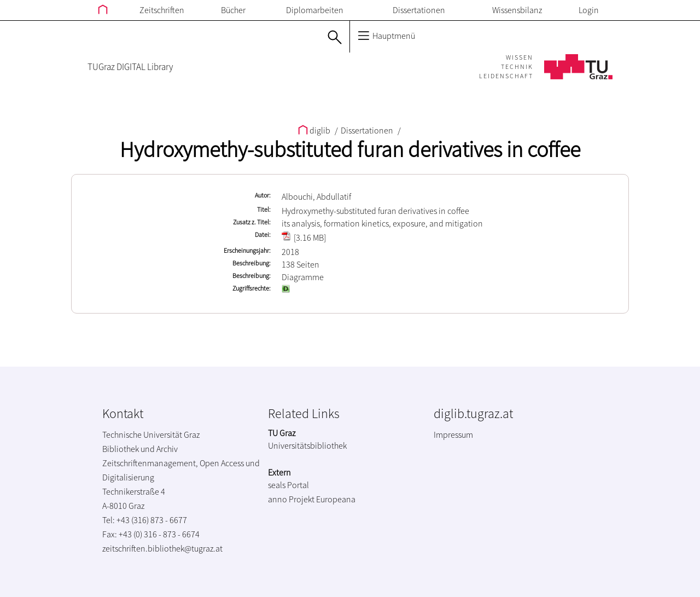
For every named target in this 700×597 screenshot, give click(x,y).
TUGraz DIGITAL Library (130, 67)
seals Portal (288, 485)
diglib (315, 130)
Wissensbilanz (517, 10)
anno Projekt (291, 499)
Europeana (336, 499)
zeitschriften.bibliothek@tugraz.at (162, 548)
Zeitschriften (162, 10)
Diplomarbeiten (315, 10)
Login (589, 10)
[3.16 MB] (304, 237)
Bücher (233, 10)
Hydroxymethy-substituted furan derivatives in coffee (350, 149)
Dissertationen (419, 10)
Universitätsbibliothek (307, 445)
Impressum (453, 434)
